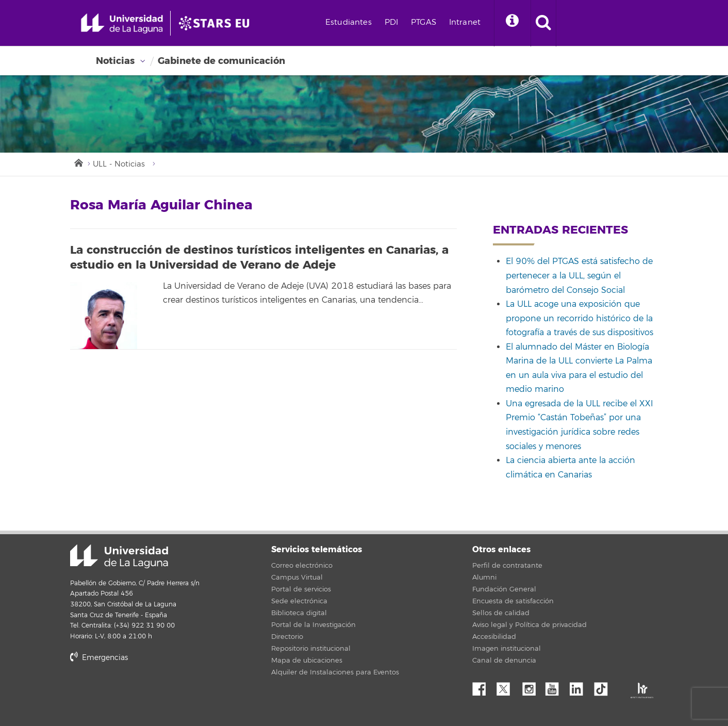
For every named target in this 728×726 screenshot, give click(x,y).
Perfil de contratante (507, 566)
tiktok (604, 686)
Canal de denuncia (504, 661)
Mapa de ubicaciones (307, 661)
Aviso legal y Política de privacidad (530, 625)
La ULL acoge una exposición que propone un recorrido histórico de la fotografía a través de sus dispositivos (580, 318)
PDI (391, 22)
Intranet (465, 22)
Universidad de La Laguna (119, 556)
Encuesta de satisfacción (513, 601)
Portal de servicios (301, 589)
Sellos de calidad (501, 613)
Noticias (115, 61)
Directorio (287, 637)
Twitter (507, 686)
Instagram (532, 686)
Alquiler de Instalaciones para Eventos (335, 672)
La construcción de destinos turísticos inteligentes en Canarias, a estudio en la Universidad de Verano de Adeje (259, 258)
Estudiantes (349, 22)
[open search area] (543, 23)
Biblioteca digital (299, 613)
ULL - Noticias (119, 164)
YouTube (556, 686)
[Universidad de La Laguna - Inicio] (126, 23)
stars (147, 693)
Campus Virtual (297, 577)
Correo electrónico (302, 566)
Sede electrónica (299, 601)
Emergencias (99, 658)
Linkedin (580, 686)
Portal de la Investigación (313, 625)
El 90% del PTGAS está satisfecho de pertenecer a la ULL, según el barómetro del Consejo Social (579, 276)
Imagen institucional (507, 649)
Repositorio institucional (311, 649)
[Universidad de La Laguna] (217, 23)
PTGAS (424, 22)
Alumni (484, 577)
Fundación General (504, 589)
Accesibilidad (494, 637)
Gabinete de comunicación (221, 61)
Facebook (483, 686)
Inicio (78, 162)
